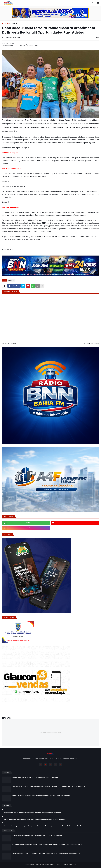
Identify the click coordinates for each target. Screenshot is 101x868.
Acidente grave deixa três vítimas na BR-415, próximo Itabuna (35, 777)
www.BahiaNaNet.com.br (46, 864)
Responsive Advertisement (50, 732)
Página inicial (7, 24)
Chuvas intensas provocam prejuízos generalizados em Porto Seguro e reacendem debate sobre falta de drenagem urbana (50, 826)
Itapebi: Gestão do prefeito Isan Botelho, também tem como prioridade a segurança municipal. (48, 845)
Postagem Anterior (10, 343)
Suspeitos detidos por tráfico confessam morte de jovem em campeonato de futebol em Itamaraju (49, 787)
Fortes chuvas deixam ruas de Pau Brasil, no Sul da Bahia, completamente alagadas (35, 819)
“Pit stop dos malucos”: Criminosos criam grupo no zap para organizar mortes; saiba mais (46, 854)
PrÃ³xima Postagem (91, 343)
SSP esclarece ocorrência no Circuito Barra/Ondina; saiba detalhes (37, 836)
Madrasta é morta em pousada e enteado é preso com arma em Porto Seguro (41, 796)
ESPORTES (16, 24)
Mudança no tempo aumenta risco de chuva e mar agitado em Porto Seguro (32, 813)
